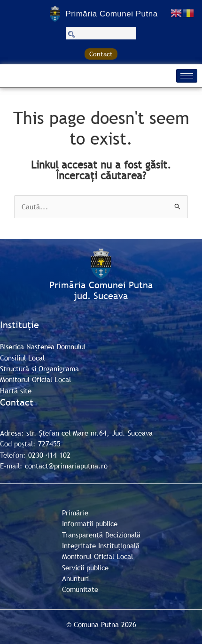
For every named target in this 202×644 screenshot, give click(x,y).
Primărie (75, 513)
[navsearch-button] (101, 33)
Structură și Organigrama (39, 368)
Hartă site (16, 391)
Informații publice (90, 523)
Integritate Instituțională (101, 545)
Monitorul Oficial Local (35, 379)
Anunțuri (75, 578)
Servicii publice (85, 567)
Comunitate (80, 589)
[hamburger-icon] (187, 76)
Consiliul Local (22, 358)
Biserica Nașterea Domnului (43, 346)
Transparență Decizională (101, 535)
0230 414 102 (49, 455)
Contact (101, 54)
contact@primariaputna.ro (66, 466)
